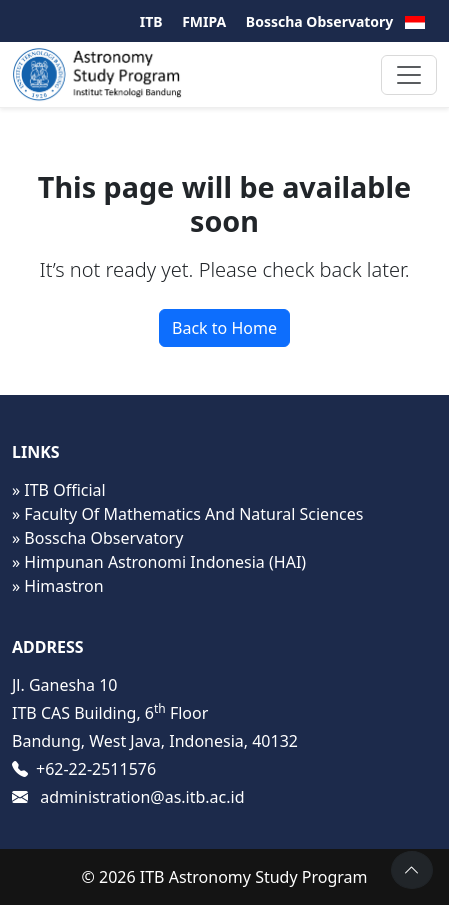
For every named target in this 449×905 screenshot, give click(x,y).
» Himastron (58, 586)
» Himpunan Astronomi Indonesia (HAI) (159, 562)
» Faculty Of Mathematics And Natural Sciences (187, 514)
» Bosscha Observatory (97, 538)
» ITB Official (59, 490)
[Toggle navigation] (409, 75)
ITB (151, 21)
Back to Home (224, 328)
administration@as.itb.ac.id (142, 797)
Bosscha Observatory (320, 21)
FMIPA (204, 21)
